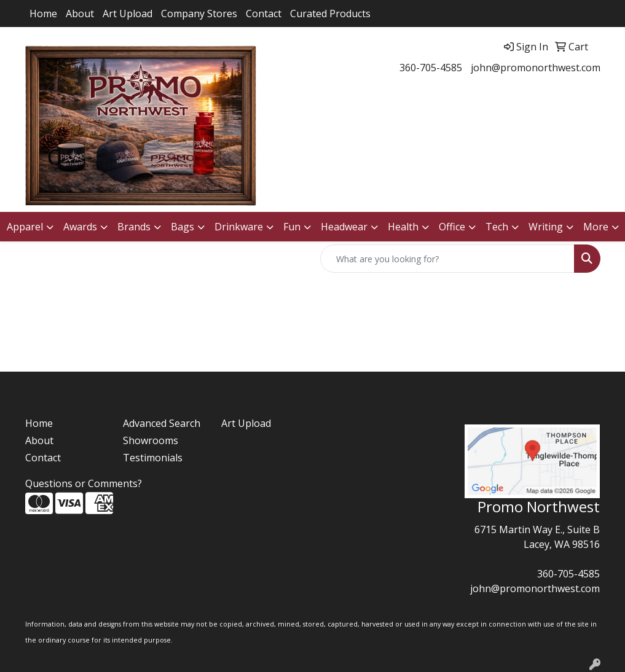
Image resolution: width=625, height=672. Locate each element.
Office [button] (452, 227)
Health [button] (403, 227)
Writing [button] (546, 227)
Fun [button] (292, 227)
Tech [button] (497, 227)
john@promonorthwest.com (536, 68)
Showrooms (151, 440)
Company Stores (199, 14)
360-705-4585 (431, 68)
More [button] (596, 227)
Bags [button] (183, 227)
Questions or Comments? (84, 483)
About (80, 14)
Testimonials (153, 458)
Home (43, 14)
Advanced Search (162, 423)
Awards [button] (80, 227)
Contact (264, 14)
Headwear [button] (344, 227)
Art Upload (128, 14)
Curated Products (330, 14)
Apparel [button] (25, 227)
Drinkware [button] (239, 227)
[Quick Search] (447, 259)
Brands (134, 227)
